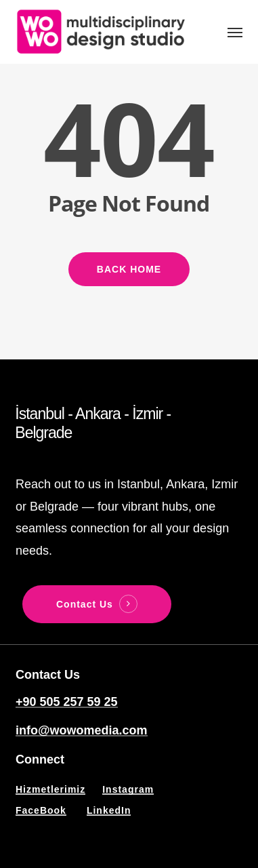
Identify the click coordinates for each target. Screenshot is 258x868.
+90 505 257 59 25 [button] (67, 702)
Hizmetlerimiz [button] (50, 789)
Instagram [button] (128, 789)
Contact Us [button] (85, 604)
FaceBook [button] (41, 810)
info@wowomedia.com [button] (82, 730)
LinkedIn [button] (109, 810)
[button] (235, 32)
